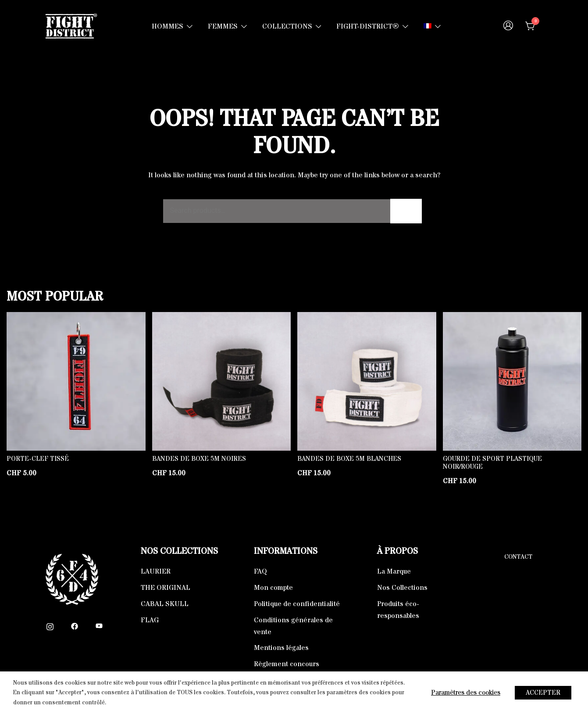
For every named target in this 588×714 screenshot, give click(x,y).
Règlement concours (287, 664)
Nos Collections (402, 588)
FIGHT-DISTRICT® (368, 26)
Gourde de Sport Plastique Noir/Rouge (492, 463)
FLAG (150, 620)
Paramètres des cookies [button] (466, 693)
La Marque (394, 571)
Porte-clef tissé (38, 459)
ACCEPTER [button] (543, 693)
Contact (518, 557)
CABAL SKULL (165, 604)
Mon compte (273, 588)
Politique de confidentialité (297, 604)
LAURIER (156, 571)
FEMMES (223, 26)
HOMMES (167, 26)
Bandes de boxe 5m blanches (349, 459)
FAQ (260, 571)
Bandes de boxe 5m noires (199, 459)
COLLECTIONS (287, 26)
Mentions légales (281, 648)
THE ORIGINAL (166, 588)
